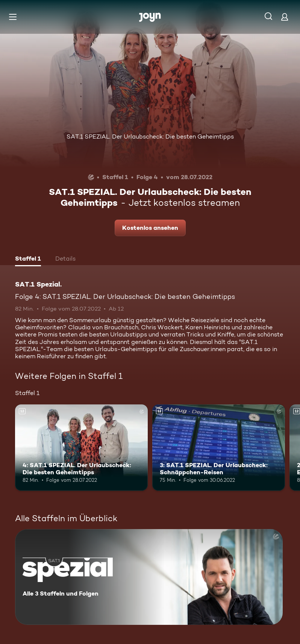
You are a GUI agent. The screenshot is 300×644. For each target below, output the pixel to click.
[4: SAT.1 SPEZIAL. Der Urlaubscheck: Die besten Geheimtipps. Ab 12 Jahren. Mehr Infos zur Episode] (81, 447)
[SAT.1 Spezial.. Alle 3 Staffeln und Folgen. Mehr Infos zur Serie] (149, 577)
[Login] (285, 17)
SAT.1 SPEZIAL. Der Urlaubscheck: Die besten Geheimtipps (150, 136)
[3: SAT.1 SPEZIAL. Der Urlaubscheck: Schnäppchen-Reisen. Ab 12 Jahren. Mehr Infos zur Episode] (219, 447)
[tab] (28, 259)
